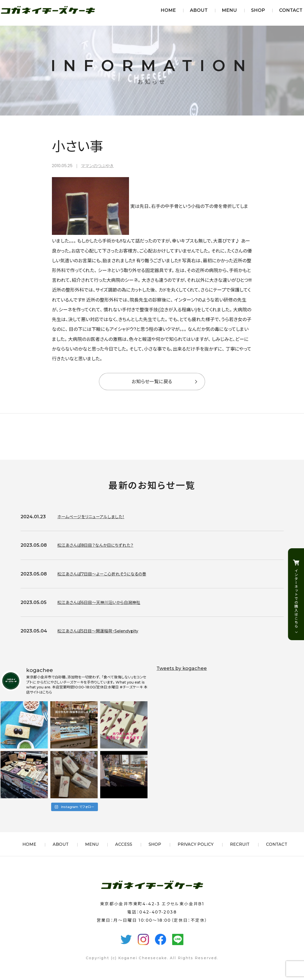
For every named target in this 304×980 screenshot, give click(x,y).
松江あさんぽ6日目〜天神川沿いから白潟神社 (104, 602)
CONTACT (291, 10)
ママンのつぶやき (97, 166)
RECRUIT (240, 844)
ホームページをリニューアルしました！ (95, 517)
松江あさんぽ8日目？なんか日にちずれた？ (100, 545)
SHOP (258, 10)
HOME (168, 10)
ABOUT (199, 10)
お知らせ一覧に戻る (152, 382)
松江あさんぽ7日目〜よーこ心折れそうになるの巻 (108, 574)
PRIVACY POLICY (196, 844)
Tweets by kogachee (182, 668)
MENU (229, 10)
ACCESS (124, 844)
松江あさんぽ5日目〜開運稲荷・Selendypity (103, 631)
